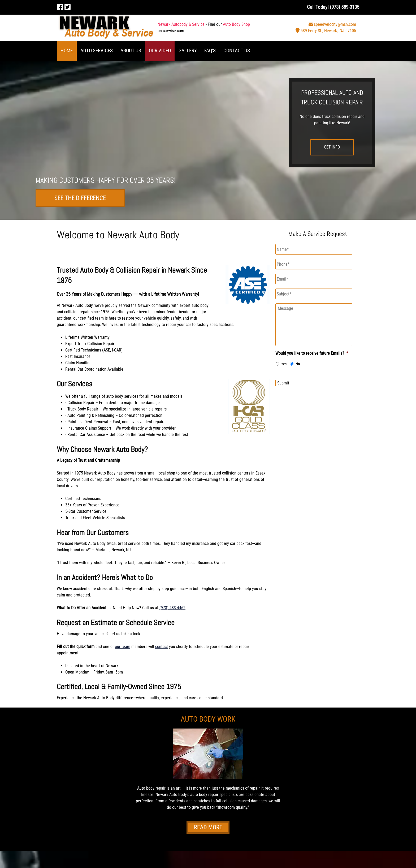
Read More (208, 827)
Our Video (160, 51)
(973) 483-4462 (172, 608)
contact (162, 647)
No (298, 364)
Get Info (332, 147)
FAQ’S (210, 51)
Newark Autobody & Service (181, 24)
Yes (284, 364)
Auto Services (97, 51)
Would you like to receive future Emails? (312, 353)
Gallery (188, 51)
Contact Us (237, 51)
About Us (131, 51)
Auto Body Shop (236, 24)
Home (67, 51)
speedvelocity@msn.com (335, 24)
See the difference (80, 198)
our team (123, 647)
